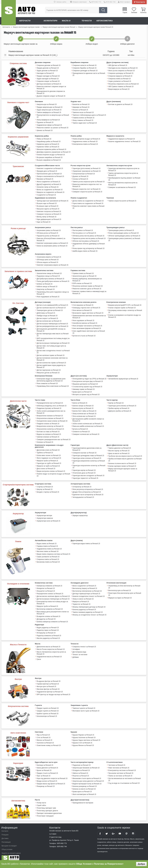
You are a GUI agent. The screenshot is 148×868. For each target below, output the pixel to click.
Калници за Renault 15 (45, 763)
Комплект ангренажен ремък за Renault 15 (52, 242)
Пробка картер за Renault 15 (119, 407)
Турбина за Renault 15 (45, 451)
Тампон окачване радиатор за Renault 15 (88, 610)
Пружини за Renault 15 (45, 122)
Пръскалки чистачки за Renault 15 (121, 771)
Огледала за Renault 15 (81, 768)
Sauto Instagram (133, 831)
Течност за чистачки (80, 652)
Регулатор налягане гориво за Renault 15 (88, 285)
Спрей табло (41, 803)
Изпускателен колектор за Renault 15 (50, 427)
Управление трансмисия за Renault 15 (87, 171)
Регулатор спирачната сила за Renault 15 (123, 84)
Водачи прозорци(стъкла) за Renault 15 (87, 781)
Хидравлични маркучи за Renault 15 (122, 138)
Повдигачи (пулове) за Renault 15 (49, 407)
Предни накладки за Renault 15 (48, 76)
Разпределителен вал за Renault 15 (50, 401)
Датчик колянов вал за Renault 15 (49, 320)
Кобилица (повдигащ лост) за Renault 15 (52, 404)
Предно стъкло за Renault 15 (47, 771)
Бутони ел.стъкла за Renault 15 (84, 334)
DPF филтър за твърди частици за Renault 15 (53, 692)
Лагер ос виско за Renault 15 (83, 597)
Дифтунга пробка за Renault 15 (120, 409)
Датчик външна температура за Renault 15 (52, 322)
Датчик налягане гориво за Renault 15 (51, 354)
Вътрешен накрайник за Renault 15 (50, 157)
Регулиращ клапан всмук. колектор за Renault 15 (125, 310)
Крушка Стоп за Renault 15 (82, 740)
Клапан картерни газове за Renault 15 (122, 464)
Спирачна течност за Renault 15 (84, 644)
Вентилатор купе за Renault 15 (120, 588)
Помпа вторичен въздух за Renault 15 (86, 138)
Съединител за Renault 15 (46, 194)
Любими (134, 12)
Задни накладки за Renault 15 (48, 79)
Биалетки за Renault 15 (81, 104)
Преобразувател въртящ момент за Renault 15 (124, 178)
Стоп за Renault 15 (44, 735)
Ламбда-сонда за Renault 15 (47, 314)
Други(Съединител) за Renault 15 (49, 184)
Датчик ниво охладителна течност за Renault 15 (53, 350)
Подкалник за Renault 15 (82, 763)
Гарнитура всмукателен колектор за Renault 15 (89, 460)
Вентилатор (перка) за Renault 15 (85, 586)
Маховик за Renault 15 (45, 178)
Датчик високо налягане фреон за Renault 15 (53, 594)
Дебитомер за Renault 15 (46, 312)
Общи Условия (84, 864)
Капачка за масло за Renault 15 (84, 786)
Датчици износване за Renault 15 (49, 84)
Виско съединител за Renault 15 (84, 584)
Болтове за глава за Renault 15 (48, 430)
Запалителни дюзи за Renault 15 (84, 275)
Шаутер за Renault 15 (45, 487)
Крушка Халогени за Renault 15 (84, 735)
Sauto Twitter (107, 831)
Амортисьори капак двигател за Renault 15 (88, 779)
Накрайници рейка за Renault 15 (49, 141)
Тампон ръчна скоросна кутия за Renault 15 (89, 181)
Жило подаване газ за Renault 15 (49, 456)
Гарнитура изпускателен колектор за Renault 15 (89, 465)
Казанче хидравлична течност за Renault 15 (124, 141)
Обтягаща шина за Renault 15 (48, 259)
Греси (39, 657)
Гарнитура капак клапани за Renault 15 (87, 456)
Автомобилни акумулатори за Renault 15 (123, 377)
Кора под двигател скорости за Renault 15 (52, 776)
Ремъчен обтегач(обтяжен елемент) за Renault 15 (51, 239)
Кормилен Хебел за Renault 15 (48, 146)
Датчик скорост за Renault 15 (47, 317)
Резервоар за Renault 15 (46, 784)
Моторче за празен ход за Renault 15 (86, 393)
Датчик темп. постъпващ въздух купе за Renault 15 (51, 345)
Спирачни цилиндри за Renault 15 (85, 71)
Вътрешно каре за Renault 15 (47, 205)
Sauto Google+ (113, 831)
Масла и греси (70, 21)
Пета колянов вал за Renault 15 (84, 415)
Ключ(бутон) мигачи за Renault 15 (85, 322)
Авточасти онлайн (29, 21)
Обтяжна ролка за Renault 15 (47, 232)
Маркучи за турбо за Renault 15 (48, 464)
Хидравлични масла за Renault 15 (49, 654)
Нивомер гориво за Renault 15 (84, 388)
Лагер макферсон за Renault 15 (48, 120)
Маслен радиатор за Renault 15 (48, 636)
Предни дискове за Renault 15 (48, 68)
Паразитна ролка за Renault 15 (48, 235)
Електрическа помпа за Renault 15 (85, 144)
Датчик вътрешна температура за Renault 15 (53, 342)
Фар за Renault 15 (43, 733)
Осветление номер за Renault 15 (49, 743)
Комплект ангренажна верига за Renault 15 (52, 264)
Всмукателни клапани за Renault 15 (50, 414)
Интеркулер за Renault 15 (46, 631)
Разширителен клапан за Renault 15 (50, 592)
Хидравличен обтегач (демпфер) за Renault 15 (89, 244)
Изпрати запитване (80, 2)
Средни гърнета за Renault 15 (48, 709)
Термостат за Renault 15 (81, 602)
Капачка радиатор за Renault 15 (84, 607)
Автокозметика (106, 21)
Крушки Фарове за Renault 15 (83, 733)
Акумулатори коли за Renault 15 (48, 519)
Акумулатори (51, 21)
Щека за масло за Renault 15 (119, 451)
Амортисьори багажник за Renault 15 (86, 765)
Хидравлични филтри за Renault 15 (50, 689)
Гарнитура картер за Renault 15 (84, 468)
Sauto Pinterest (126, 831)
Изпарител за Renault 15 (46, 586)
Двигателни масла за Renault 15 (48, 644)
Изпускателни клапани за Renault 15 (50, 417)
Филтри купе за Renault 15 (46, 684)
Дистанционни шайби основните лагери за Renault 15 (88, 418)
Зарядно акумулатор (80, 514)
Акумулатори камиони (45, 516)
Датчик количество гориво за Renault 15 (51, 361)
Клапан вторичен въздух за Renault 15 (51, 154)
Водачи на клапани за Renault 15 (49, 432)
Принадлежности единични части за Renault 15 (89, 74)
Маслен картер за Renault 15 (119, 449)
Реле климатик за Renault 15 (47, 382)
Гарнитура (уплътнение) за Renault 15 (86, 168)
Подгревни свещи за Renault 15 (48, 275)
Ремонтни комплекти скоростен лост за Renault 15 (87, 185)
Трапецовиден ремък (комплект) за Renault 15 (125, 238)
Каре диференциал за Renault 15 (49, 219)
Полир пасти (41, 800)
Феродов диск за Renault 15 (47, 171)
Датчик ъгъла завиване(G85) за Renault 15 (52, 304)
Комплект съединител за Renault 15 (50, 168)
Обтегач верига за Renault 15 (47, 261)
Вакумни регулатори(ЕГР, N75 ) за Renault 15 (125, 304)
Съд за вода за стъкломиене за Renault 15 (124, 781)
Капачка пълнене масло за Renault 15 (122, 461)
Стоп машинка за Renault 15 (83, 304)
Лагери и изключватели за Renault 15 (50, 176)
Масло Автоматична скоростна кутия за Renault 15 (51, 651)
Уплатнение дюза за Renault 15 (84, 471)
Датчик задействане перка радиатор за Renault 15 (51, 365)
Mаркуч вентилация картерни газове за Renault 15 (123, 468)
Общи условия (7, 847)
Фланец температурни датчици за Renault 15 (89, 605)
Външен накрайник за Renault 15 (49, 160)
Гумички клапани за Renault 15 (48, 435)
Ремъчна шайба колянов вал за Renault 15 (88, 425)
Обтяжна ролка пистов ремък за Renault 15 (88, 235)
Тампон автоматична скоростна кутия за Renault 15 (123, 174)
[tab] (74, 55)
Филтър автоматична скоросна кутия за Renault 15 (123, 183)
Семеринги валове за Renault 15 (84, 451)
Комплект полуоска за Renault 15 (49, 211)
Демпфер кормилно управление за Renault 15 (54, 152)
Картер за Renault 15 (116, 401)
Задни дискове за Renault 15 (47, 71)
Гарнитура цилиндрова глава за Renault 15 (88, 454)
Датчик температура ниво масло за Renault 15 (53, 333)
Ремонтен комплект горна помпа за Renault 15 (88, 206)
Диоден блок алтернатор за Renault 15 (87, 490)
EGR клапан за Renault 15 (82, 282)
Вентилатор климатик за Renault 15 (50, 607)
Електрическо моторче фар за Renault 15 (88, 380)
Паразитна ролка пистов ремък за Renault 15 (89, 238)
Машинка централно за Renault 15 (85, 382)
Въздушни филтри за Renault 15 (48, 679)
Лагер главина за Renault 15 (83, 120)
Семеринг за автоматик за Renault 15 (122, 187)
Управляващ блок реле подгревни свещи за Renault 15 (53, 292)
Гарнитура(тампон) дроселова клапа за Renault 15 (87, 447)
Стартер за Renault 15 (45, 485)
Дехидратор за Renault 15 (46, 617)
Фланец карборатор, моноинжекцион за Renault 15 (87, 279)
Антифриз (76, 647)
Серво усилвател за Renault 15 (120, 81)
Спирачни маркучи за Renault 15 (120, 76)
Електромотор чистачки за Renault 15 (122, 768)
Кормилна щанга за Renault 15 (48, 144)
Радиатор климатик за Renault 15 (49, 633)
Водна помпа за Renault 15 (47, 541)
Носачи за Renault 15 (80, 110)
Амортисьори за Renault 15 (47, 104)
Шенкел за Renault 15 (45, 130)
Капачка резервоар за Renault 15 (85, 784)
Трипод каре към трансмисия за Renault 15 (52, 200)
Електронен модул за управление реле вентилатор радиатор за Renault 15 (51, 378)
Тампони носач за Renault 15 (83, 112)
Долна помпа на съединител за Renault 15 (88, 200)
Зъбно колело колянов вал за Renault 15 (87, 422)
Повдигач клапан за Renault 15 (48, 422)
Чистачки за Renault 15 (117, 763)
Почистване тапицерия (45, 813)
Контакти (141, 2)
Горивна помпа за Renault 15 (83, 272)
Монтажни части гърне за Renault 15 (86, 709)
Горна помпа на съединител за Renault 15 (88, 203)
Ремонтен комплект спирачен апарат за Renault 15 (51, 87)
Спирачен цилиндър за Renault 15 (121, 73)
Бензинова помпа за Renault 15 (48, 560)
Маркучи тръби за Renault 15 (47, 459)
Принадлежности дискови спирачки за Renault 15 (51, 92)
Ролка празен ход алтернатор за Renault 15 (89, 248)
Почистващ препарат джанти (47, 808)
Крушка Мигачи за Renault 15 (83, 743)
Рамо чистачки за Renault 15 (119, 765)
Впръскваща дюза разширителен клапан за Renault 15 (53, 610)
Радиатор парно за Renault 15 (48, 628)
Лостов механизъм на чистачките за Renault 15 (124, 777)
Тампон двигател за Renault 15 (120, 446)
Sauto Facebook (100, 831)
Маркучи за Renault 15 (81, 599)
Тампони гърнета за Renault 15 (84, 706)
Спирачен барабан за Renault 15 (84, 68)
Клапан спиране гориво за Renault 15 (122, 307)
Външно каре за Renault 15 (47, 203)
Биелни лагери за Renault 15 (83, 404)
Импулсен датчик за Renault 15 (48, 371)
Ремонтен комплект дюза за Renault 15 (87, 288)
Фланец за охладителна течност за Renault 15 (89, 613)
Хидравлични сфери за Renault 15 (49, 125)
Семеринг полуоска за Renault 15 (49, 213)
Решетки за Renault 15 (81, 773)
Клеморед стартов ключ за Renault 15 (86, 307)
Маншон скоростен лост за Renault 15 (86, 188)
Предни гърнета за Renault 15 (48, 706)
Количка (143, 12)
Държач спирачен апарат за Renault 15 (51, 96)
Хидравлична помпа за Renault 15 (85, 141)
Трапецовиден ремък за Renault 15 (121, 230)
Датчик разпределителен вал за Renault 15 (52, 325)
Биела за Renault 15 (80, 401)
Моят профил (125, 2)
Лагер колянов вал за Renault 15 (84, 412)
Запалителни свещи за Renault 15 (49, 272)
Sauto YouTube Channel (120, 831)
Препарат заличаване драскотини (49, 811)
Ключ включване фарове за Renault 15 (87, 327)
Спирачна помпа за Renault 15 (119, 79)
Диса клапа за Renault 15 (46, 467)
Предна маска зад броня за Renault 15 (51, 781)
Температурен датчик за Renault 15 (50, 309)
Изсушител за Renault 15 (46, 589)
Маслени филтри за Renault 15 (48, 687)
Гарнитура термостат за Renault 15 (85, 476)
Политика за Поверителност (109, 864)
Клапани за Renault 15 (45, 440)
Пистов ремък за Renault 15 (83, 230)
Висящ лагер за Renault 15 (46, 216)
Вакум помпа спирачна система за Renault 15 (53, 552)
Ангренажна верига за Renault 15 (49, 256)
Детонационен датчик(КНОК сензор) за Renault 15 (51, 329)
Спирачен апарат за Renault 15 (48, 81)
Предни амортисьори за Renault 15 (50, 107)
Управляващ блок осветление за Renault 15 (53, 385)
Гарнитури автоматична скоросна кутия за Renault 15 (124, 169)
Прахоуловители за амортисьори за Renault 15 (53, 116)
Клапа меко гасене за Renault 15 (49, 453)
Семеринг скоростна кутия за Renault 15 (87, 191)
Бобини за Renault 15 (44, 283)
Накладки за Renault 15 (45, 73)
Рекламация (6, 840)
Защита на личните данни (11, 851)
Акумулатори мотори (44, 514)
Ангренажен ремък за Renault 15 (49, 230)
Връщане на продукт (9, 843)
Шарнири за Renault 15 (81, 107)
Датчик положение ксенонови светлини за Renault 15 (52, 358)
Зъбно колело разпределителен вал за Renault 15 (51, 410)
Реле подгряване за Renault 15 (48, 296)
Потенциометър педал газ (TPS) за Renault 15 (89, 377)
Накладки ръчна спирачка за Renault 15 (123, 68)
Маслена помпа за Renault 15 (48, 549)
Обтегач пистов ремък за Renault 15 (86, 240)
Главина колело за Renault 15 (83, 117)
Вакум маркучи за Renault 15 (119, 89)
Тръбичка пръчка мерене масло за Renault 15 (125, 454)
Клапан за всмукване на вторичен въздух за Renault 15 (124, 315)
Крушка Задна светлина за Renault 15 (86, 738)
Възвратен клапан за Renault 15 (48, 614)
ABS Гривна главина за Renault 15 (121, 86)
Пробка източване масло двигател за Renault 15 (125, 458)
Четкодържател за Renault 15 (83, 495)
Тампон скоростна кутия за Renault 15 (122, 200)
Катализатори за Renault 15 (47, 714)
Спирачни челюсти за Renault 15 (84, 65)
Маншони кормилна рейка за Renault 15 (51, 149)
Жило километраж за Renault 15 (84, 792)
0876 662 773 (96, 2)
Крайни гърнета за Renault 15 (47, 711)
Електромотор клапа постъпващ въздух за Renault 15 (52, 600)
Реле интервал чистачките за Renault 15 (87, 324)
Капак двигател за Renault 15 (47, 765)
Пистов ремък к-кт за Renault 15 (84, 232)
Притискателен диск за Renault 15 (49, 173)
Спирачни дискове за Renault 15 (48, 65)
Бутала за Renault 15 (80, 427)
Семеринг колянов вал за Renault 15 (86, 432)
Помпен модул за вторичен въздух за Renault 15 (53, 473)
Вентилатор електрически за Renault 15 (87, 589)
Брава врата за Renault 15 (82, 390)
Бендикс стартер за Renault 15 (48, 490)
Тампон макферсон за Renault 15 (49, 112)
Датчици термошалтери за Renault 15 (86, 592)
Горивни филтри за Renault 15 (48, 682)
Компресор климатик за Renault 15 (49, 584)
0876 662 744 (110, 2)
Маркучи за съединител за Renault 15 (50, 192)
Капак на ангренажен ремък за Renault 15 (52, 245)
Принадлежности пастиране (83, 800)
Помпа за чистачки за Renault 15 (120, 773)
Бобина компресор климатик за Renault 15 (52, 619)
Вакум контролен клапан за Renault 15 (51, 469)
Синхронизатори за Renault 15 (84, 173)
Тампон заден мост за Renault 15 (85, 123)
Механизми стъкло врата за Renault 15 (87, 776)
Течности (88, 21)
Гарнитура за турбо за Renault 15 (49, 461)
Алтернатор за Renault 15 (82, 485)
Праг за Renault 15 (43, 773)
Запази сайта (61, 2)
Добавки (76, 655)
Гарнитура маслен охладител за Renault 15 (88, 474)
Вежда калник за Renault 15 (47, 779)
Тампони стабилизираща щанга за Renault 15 (89, 115)
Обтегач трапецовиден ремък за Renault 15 (124, 235)
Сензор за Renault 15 (80, 178)
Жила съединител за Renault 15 (48, 181)
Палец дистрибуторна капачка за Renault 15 (53, 280)
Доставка (5, 836)
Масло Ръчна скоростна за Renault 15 (51, 647)
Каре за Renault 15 (44, 221)
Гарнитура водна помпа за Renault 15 (86, 541)
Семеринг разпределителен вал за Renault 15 (53, 438)
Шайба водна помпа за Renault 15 (85, 250)
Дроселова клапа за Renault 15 (48, 448)
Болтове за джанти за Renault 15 (120, 104)
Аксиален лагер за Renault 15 (47, 186)
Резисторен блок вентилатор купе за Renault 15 (125, 592)
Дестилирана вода (79, 650)
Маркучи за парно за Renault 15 (120, 596)
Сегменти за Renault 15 (81, 430)
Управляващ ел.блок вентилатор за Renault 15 (124, 585)
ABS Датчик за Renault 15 (118, 65)
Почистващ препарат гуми (46, 805)
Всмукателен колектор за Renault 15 (50, 425)
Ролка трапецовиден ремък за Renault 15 (123, 232)
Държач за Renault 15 (80, 176)
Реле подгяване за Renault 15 (83, 319)
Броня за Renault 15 (44, 768)
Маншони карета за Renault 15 (48, 208)
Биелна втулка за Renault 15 (83, 407)
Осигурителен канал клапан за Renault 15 (52, 419)
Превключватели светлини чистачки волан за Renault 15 (89, 316)
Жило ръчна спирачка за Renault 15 (121, 71)
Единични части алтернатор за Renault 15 (88, 493)
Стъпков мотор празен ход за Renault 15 (87, 385)
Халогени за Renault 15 (45, 740)
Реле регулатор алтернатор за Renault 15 (88, 487)
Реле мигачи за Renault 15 (82, 309)
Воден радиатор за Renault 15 (48, 625)
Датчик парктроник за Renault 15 (49, 369)
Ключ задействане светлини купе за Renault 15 (89, 331)
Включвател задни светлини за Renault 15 (88, 312)
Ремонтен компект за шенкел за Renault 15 (52, 127)
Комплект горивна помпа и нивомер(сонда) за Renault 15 (89, 291)
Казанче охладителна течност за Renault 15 (89, 594)
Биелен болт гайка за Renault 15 (84, 409)
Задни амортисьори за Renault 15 (49, 110)
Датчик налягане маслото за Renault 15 (51, 307)
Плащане (5, 832)
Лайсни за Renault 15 (80, 771)
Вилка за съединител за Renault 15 (50, 189)
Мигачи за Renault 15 (44, 738)
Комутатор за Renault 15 (46, 288)
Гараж (125, 12)
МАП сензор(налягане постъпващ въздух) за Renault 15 (53, 338)
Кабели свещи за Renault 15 (47, 286)
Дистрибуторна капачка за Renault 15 (50, 278)
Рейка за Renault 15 (44, 138)
